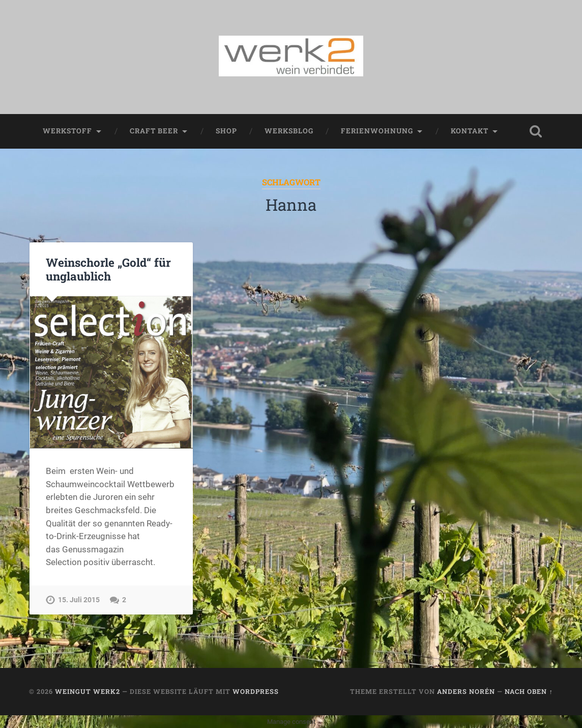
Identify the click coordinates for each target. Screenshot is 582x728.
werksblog (289, 131)
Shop (226, 131)
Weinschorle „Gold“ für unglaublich (108, 269)
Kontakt (470, 131)
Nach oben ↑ (529, 691)
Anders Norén (466, 691)
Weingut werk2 (88, 691)
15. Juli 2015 (79, 600)
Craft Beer (154, 131)
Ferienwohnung (377, 131)
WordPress (256, 691)
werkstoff (67, 131)
